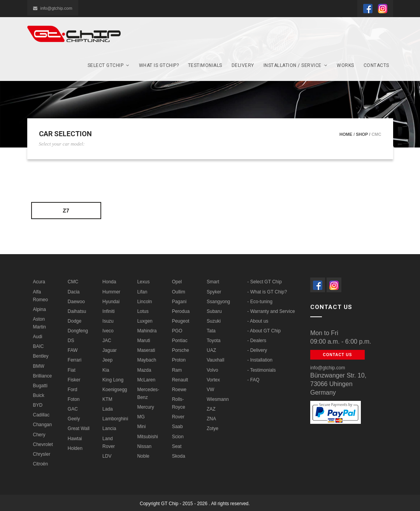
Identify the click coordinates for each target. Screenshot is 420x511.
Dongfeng (78, 331)
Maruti (143, 341)
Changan (43, 425)
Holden (75, 448)
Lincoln (144, 302)
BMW (39, 366)
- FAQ (253, 380)
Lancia (109, 428)
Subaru (214, 311)
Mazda (144, 370)
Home (346, 134)
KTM (107, 399)
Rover (178, 417)
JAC (107, 341)
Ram (177, 370)
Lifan (142, 292)
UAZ (211, 350)
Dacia (74, 292)
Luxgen (145, 321)
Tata (211, 331)
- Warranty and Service (271, 311)
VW (210, 390)
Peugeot (181, 321)
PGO (177, 331)
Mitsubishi (147, 437)
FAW (73, 350)
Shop (362, 134)
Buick (39, 395)
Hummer (111, 292)
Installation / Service (296, 65)
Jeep (107, 360)
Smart (213, 282)
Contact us (338, 355)
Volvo (212, 370)
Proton (179, 360)
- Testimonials (261, 370)
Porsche (181, 350)
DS (71, 341)
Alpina (40, 309)
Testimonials (205, 65)
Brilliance (43, 376)
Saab (177, 427)
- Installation (260, 360)
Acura (39, 282)
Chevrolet (43, 444)
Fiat (72, 370)
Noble (143, 456)
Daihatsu (77, 311)
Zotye (213, 428)
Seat (177, 446)
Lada (108, 409)
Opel (177, 282)
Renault (180, 380)
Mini (141, 427)
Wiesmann (218, 399)
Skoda (179, 456)
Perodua (181, 311)
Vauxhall (215, 360)
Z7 (66, 211)
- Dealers (257, 341)
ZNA (211, 419)
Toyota (214, 341)
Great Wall (79, 428)
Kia (106, 370)
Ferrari (75, 360)
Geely (74, 419)
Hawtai (75, 439)
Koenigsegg (115, 390)
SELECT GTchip (109, 65)
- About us (258, 321)
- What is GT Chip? (267, 292)
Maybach (147, 360)
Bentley (41, 356)
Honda (109, 282)
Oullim (179, 292)
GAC (73, 409)
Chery (39, 435)
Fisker (74, 380)
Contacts (376, 65)
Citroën (41, 464)
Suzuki (214, 321)
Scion (178, 437)
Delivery (243, 65)
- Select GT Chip (264, 282)
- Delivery (257, 350)
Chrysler (42, 454)
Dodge (75, 321)
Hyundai (111, 302)
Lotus (143, 311)
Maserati (146, 350)
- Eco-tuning (260, 302)
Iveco (108, 331)
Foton (74, 399)
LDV (107, 456)
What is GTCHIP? (159, 65)
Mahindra (147, 331)
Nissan (144, 446)
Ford (73, 390)
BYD (38, 405)
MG (141, 417)
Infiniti (108, 311)
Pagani (179, 302)
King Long (113, 380)
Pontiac (180, 341)
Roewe (179, 390)
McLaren (146, 380)
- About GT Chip (264, 331)
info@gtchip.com (53, 8)
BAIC (39, 346)
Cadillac (41, 415)
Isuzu (108, 321)
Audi (38, 337)
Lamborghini (115, 419)
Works (345, 65)
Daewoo (76, 302)
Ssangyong (218, 302)
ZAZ (211, 409)
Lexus (143, 282)
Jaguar (110, 350)
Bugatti (40, 386)
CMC (73, 282)
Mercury (145, 407)
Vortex (213, 380)
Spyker (214, 292)
